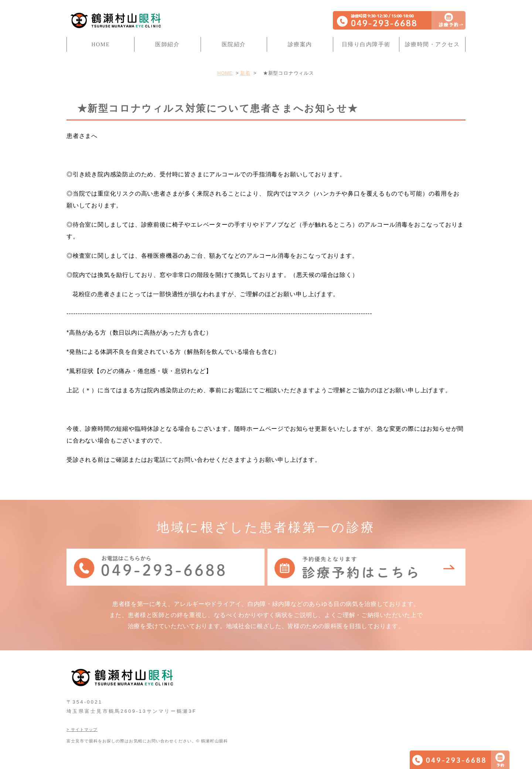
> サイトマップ (82, 729)
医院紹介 (234, 44)
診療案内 (300, 44)
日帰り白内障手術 (366, 44)
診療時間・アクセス (432, 44)
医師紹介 (167, 44)
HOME (100, 44)
